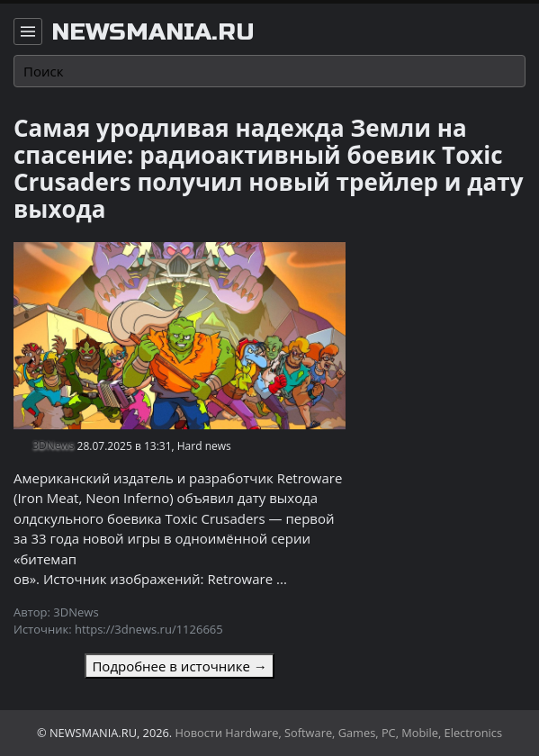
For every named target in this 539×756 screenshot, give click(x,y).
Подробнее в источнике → (179, 666)
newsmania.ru (153, 32)
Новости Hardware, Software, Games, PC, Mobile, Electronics (339, 733)
